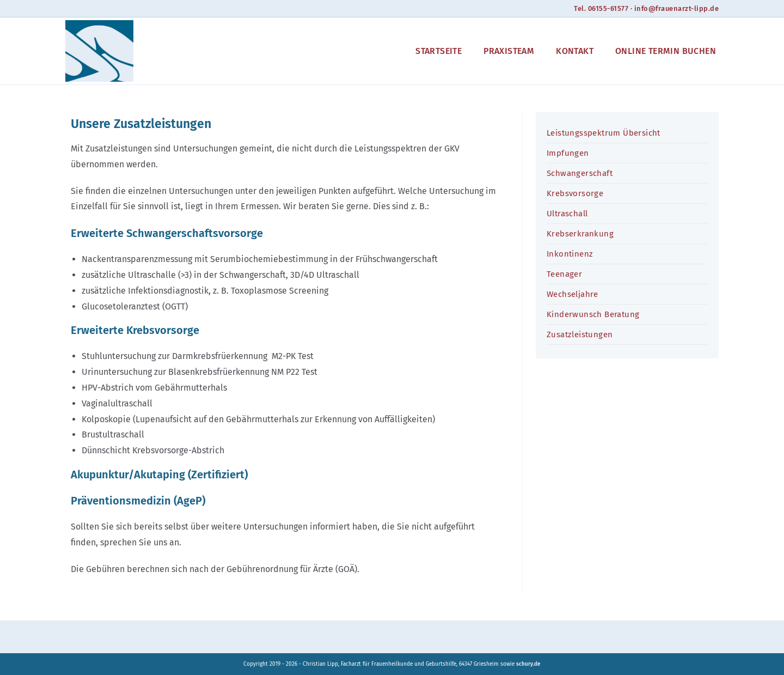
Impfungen (568, 153)
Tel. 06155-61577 (599, 8)
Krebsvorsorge (575, 193)
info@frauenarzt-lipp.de (676, 8)
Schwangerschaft (580, 173)
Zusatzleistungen (580, 335)
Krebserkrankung (580, 234)
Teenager (564, 274)
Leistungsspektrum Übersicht (604, 133)
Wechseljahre (572, 294)
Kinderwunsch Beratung (593, 314)
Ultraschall (567, 214)
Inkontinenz (570, 254)
